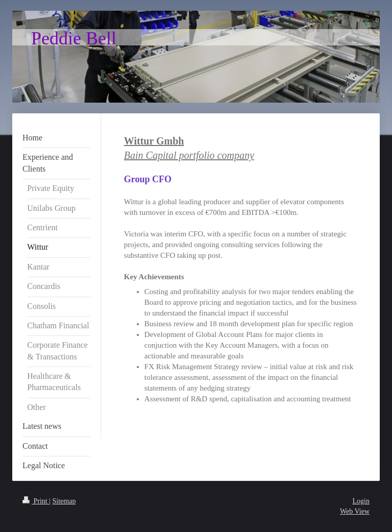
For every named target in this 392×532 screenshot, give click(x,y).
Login (361, 501)
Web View (355, 511)
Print (36, 501)
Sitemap (64, 501)
